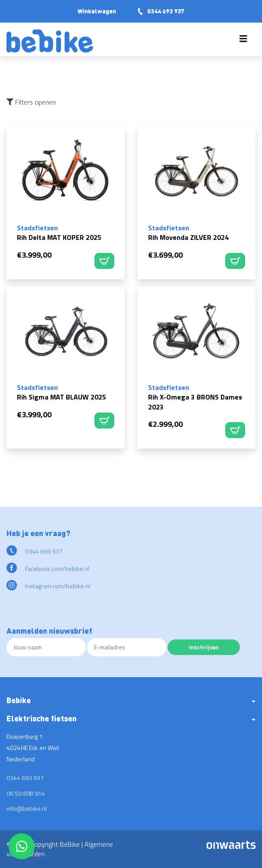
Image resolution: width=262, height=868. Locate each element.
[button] (131, 704)
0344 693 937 (161, 11)
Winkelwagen (97, 11)
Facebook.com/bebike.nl (48, 568)
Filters (31, 102)
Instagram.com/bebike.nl (48, 586)
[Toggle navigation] (243, 41)
